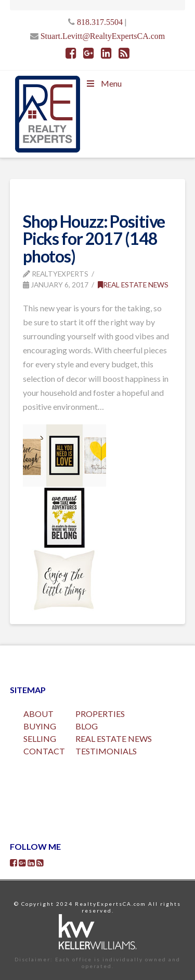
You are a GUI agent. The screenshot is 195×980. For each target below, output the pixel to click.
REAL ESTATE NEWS (114, 739)
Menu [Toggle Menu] (103, 83)
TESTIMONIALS (106, 751)
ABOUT (38, 714)
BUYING (40, 726)
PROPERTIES (100, 714)
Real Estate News (133, 285)
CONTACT (44, 751)
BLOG (87, 726)
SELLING (40, 739)
